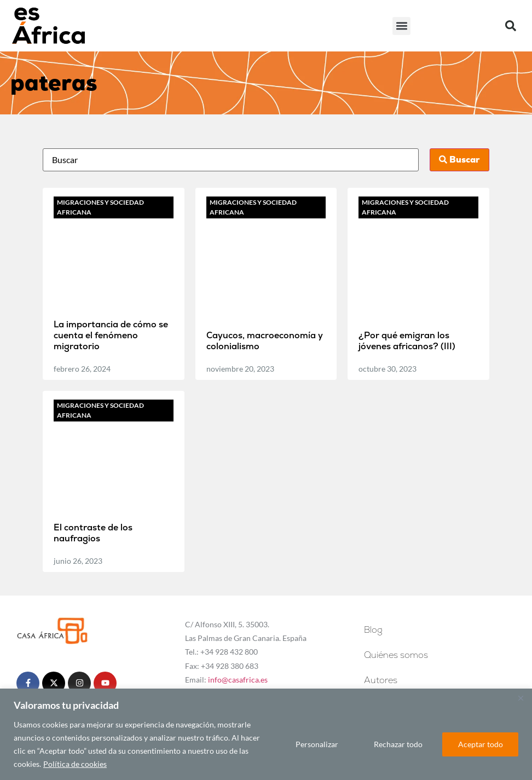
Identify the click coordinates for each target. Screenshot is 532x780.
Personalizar (315, 744)
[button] (401, 26)
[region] (266, 734)
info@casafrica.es (238, 680)
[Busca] (231, 160)
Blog (376, 630)
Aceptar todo (480, 744)
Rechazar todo (397, 744)
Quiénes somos (396, 655)
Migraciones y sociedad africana (100, 207)
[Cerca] (521, 698)
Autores (381, 680)
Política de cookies (75, 764)
